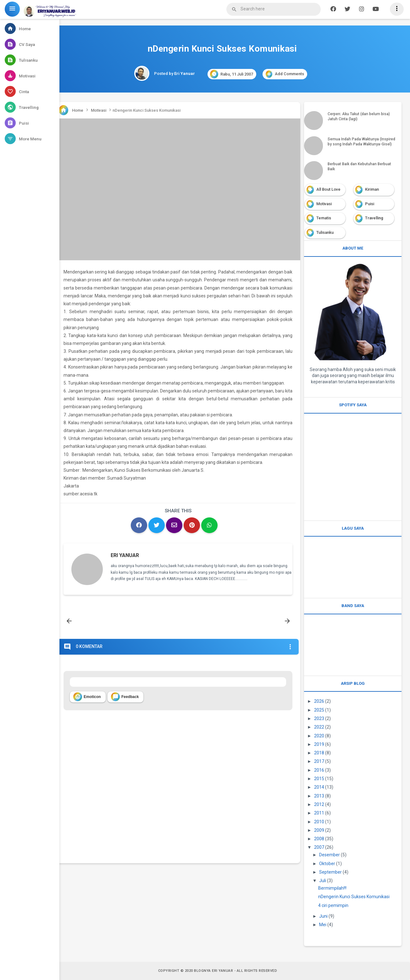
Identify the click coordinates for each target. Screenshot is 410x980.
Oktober (327, 864)
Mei (323, 925)
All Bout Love (328, 189)
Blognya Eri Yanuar (213, 971)
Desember (330, 855)
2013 (319, 796)
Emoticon (87, 697)
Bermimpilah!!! (332, 888)
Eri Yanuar (125, 555)
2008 (319, 839)
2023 (319, 718)
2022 (319, 727)
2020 (319, 736)
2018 (319, 753)
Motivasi (324, 204)
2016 (319, 770)
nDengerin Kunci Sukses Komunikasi (354, 897)
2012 (319, 804)
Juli (323, 881)
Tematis (324, 218)
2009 (319, 830)
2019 (319, 744)
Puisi (370, 204)
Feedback (125, 697)
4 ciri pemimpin (333, 905)
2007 (319, 847)
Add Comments (285, 74)
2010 (319, 822)
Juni (323, 916)
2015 (319, 779)
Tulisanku (325, 232)
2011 (319, 813)
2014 (319, 787)
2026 (319, 701)
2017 (319, 761)
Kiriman (372, 189)
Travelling (374, 218)
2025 (319, 710)
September (330, 872)
